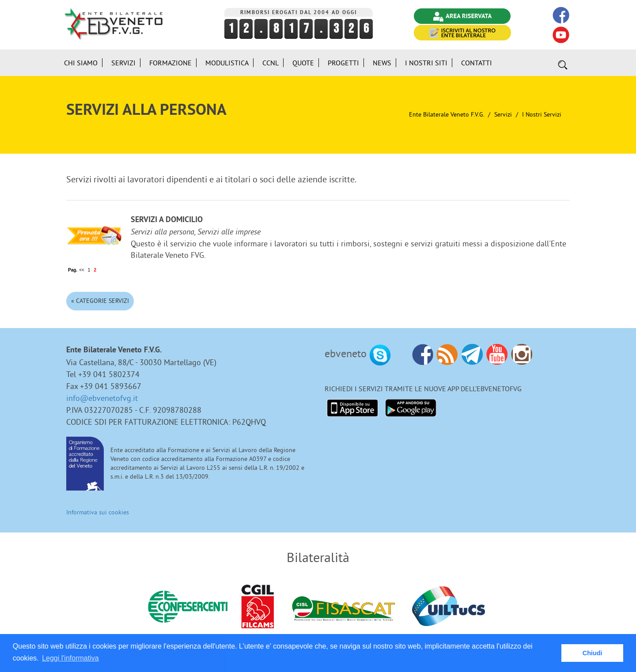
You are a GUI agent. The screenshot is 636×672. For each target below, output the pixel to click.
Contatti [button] (477, 63)
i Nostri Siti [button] (426, 63)
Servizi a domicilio (167, 220)
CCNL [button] (271, 63)
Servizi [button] (123, 63)
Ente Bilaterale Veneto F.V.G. (447, 114)
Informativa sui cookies (98, 512)
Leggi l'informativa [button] (70, 658)
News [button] (382, 63)
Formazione (170, 63)
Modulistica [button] (227, 63)
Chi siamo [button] (81, 63)
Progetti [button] (343, 63)
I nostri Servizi (542, 114)
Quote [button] (303, 63)
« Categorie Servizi (100, 301)
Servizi (503, 114)
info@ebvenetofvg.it (102, 398)
